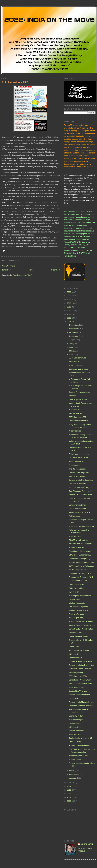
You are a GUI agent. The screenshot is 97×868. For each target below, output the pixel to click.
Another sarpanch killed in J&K (81, 562)
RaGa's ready (74, 516)
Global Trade (74, 647)
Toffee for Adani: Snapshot (80, 610)
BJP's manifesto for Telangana (81, 566)
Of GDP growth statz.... (78, 540)
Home (31, 270)
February (73, 774)
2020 (69, 299)
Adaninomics (74, 465)
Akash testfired (75, 431)
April (71, 355)
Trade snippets (75, 759)
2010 (69, 794)
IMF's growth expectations (80, 650)
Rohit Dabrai (87, 844)
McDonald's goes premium (80, 669)
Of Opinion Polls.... (76, 658)
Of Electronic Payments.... (79, 607)
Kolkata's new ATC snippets (80, 544)
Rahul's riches (75, 723)
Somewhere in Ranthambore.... (82, 661)
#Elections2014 (75, 362)
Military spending (76, 672)
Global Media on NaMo (78, 636)
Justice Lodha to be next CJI (80, 738)
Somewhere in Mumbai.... (79, 421)
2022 (69, 292)
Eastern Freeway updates (79, 392)
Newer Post (6, 270)
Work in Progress (76, 365)
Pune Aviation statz (77, 687)
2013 (69, 783)
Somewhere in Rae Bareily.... (81, 480)
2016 (69, 314)
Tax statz (72, 396)
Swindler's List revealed (78, 369)
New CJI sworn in (76, 461)
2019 (69, 303)
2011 (69, 790)
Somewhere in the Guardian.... (81, 745)
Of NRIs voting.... (76, 742)
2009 (69, 797)
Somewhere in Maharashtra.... (81, 702)
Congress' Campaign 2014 (80, 573)
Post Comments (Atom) (22, 275)
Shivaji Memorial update (79, 454)
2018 (69, 307)
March (72, 771)
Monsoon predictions (77, 633)
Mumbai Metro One (77, 476)
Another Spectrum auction (79, 695)
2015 (69, 318)
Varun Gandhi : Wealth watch (81, 629)
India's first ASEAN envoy (79, 512)
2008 (69, 801)
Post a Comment (8, 266)
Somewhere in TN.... (77, 547)
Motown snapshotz (76, 413)
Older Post (56, 270)
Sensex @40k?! (75, 599)
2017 (69, 311)
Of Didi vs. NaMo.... (77, 588)
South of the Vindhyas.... (79, 691)
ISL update (73, 698)
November (74, 329)
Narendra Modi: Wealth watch (81, 621)
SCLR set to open (76, 720)
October (73, 332)
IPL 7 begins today (76, 618)
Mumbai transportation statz (80, 684)
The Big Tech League (78, 469)
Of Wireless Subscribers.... (80, 555)
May (71, 351)
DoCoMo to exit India (77, 484)
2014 (69, 322)
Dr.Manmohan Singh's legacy (81, 559)
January (73, 778)
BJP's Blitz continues (77, 358)
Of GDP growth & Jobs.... (79, 399)
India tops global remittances (81, 756)
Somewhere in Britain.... (79, 505)
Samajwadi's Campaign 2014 (81, 577)
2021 (69, 296)
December (74, 325)
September (74, 336)
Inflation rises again (77, 603)
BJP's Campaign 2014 (78, 417)
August (72, 340)
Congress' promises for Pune (81, 706)
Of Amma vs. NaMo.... (78, 584)
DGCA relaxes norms (77, 509)
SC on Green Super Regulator (81, 487)
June (72, 347)
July (71, 343)
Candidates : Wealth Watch (80, 551)
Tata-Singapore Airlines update (81, 491)
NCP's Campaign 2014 (78, 570)
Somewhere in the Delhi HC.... (81, 665)
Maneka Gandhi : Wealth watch (82, 625)
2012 (69, 786)
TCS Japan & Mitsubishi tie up (81, 526)
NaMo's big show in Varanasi (81, 495)
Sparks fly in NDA (76, 716)
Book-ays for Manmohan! (79, 614)
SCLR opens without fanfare (80, 596)
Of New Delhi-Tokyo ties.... (80, 473)
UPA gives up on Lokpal (79, 458)
